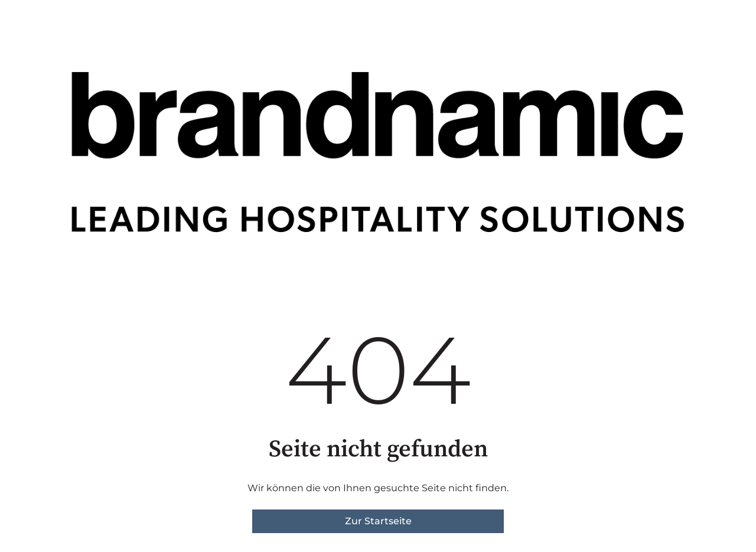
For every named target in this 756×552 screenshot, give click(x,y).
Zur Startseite (378, 521)
